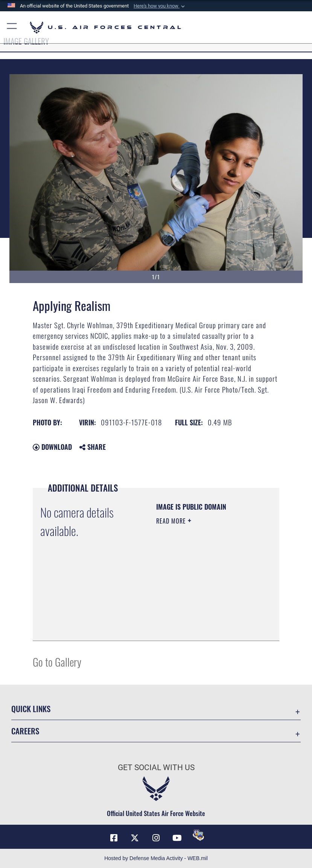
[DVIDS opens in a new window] (198, 835)
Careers (25, 731)
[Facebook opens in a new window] (114, 838)
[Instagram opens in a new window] (156, 838)
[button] (160, 6)
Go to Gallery (57, 662)
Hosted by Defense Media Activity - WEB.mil (156, 858)
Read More (172, 521)
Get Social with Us (156, 767)
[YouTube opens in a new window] (177, 838)
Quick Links (31, 709)
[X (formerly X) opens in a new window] (135, 838)
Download (52, 447)
